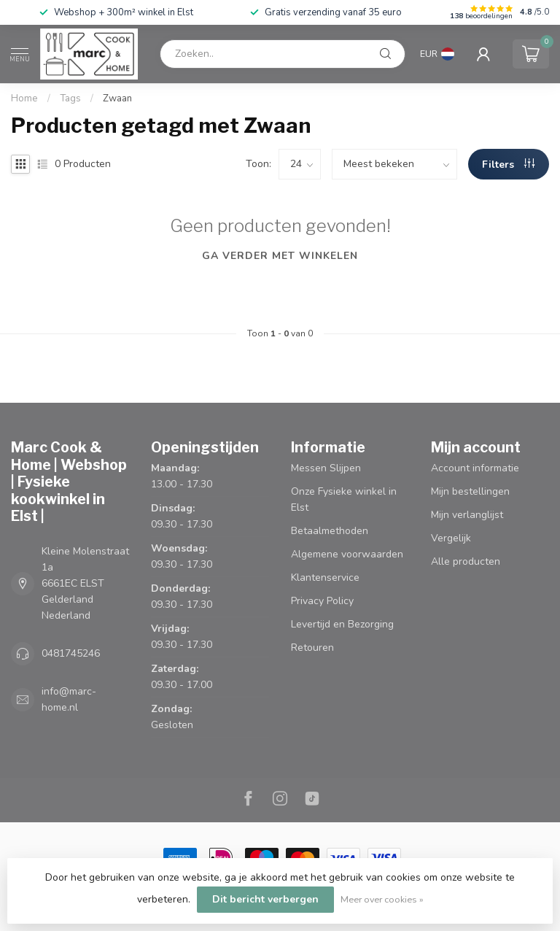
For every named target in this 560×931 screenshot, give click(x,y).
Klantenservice (325, 577)
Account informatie (475, 468)
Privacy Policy (322, 601)
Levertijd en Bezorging (342, 624)
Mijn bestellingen (470, 491)
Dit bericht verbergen (265, 899)
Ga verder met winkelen (280, 256)
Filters (508, 165)
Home (24, 98)
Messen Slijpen (326, 468)
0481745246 (71, 653)
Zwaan (117, 98)
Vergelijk (451, 538)
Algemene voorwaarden (347, 554)
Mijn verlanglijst (467, 515)
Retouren (312, 648)
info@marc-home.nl (69, 699)
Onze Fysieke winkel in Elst (344, 499)
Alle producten (466, 561)
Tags (70, 98)
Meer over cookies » (382, 899)
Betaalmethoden (330, 531)
